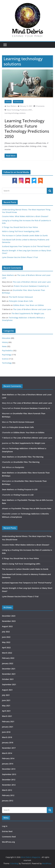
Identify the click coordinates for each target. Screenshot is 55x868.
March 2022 (7, 653)
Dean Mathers (12, 106)
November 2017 (9, 748)
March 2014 (7, 753)
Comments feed (9, 837)
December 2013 (9, 769)
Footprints (20, 467)
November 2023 (9, 621)
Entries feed (7, 831)
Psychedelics (7, 351)
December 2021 (9, 669)
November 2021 (9, 674)
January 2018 (8, 743)
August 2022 (7, 626)
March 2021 (7, 716)
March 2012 (7, 790)
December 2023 (9, 616)
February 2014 (8, 758)
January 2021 (8, 727)
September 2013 (9, 774)
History (5, 342)
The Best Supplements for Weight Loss (28, 313)
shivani (5, 508)
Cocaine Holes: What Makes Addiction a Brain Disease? (25, 216)
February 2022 (8, 658)
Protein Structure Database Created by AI (31, 286)
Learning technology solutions (15, 113)
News (4, 346)
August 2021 (7, 690)
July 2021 (6, 695)
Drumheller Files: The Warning (30, 457)
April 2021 (6, 711)
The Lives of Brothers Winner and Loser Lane (32, 282)
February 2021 (8, 721)
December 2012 (9, 780)
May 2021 (6, 706)
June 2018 (6, 732)
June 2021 (6, 700)
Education (6, 338)
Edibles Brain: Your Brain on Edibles (29, 305)
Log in (5, 826)
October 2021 (8, 679)
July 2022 (6, 632)
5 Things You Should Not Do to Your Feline (20, 227)
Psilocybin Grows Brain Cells (21, 301)
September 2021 (9, 684)
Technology (18, 102)
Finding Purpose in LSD (27, 489)
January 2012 (8, 801)
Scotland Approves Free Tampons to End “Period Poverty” (26, 246)
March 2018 (7, 737)
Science (8, 102)
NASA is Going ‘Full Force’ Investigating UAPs (21, 231)
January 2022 (8, 663)
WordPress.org (8, 842)
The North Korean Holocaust (21, 297)
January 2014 (8, 764)
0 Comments (39, 106)
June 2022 (6, 637)
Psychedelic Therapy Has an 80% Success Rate (31, 508)
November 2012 (9, 785)
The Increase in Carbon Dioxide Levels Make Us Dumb (25, 235)
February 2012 (8, 795)
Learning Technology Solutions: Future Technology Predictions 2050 (27, 129)
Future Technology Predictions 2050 (19, 110)
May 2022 (6, 642)
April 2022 (6, 648)
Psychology (7, 355)
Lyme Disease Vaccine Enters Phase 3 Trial (20, 257)
